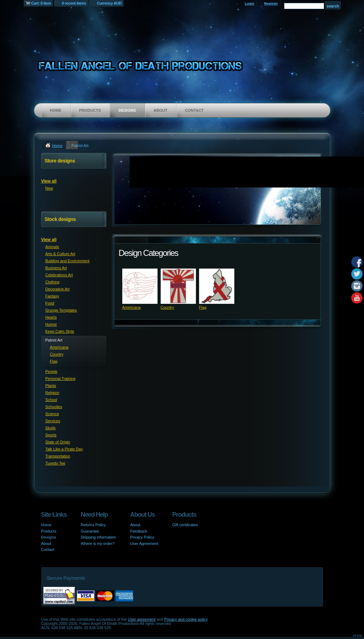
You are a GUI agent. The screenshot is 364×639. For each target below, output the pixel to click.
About (161, 110)
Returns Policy (93, 525)
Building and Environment (67, 261)
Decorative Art (58, 289)
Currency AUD (109, 3)
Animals (52, 247)
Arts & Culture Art (60, 254)
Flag (203, 307)
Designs (127, 110)
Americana (132, 307)
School (51, 400)
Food (50, 303)
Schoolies (54, 407)
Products (90, 110)
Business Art (56, 268)
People (51, 371)
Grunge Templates (61, 310)
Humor (51, 324)
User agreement (142, 619)
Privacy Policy (142, 537)
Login (250, 3)
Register (271, 3)
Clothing (53, 282)
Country (168, 307)
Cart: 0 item (41, 3)
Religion (53, 393)
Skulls (51, 428)
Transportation (58, 456)
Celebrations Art (59, 275)
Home (56, 110)
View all (49, 181)
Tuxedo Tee (55, 463)
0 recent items (74, 3)
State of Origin (58, 442)
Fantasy (52, 296)
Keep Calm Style (60, 331)
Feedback (138, 531)
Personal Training (61, 379)
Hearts (51, 317)
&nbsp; (140, 286)
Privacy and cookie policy (186, 619)
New (49, 188)
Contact (194, 110)
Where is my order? (98, 543)
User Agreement (144, 543)
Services (53, 421)
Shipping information (98, 537)
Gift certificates (185, 525)
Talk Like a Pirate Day (64, 449)
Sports (51, 435)
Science (52, 414)
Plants (51, 386)
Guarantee (90, 531)
